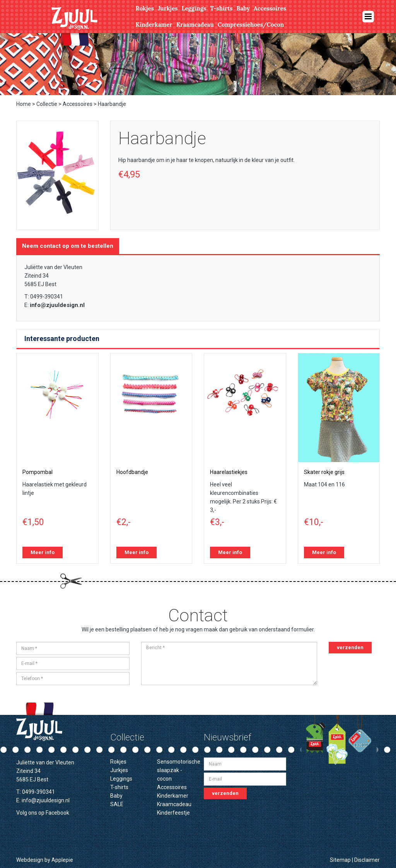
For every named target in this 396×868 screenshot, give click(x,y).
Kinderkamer (154, 25)
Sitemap (340, 860)
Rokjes (145, 8)
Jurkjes (168, 8)
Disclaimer (367, 860)
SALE (117, 804)
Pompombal (38, 472)
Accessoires (270, 8)
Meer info (43, 552)
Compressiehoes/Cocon (251, 25)
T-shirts (222, 8)
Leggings (194, 8)
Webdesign (30, 860)
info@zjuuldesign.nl (57, 305)
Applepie (62, 860)
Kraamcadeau (195, 25)
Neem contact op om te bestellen (68, 246)
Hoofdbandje (132, 472)
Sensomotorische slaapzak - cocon (179, 770)
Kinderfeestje (173, 813)
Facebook (57, 813)
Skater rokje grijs (324, 472)
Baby (243, 8)
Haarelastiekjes (229, 472)
